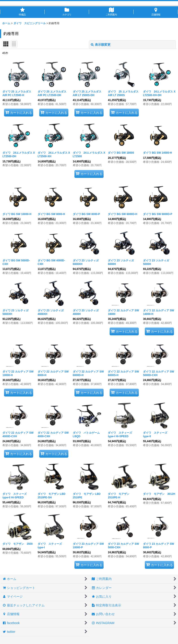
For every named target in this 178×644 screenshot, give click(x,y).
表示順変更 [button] (101, 45)
